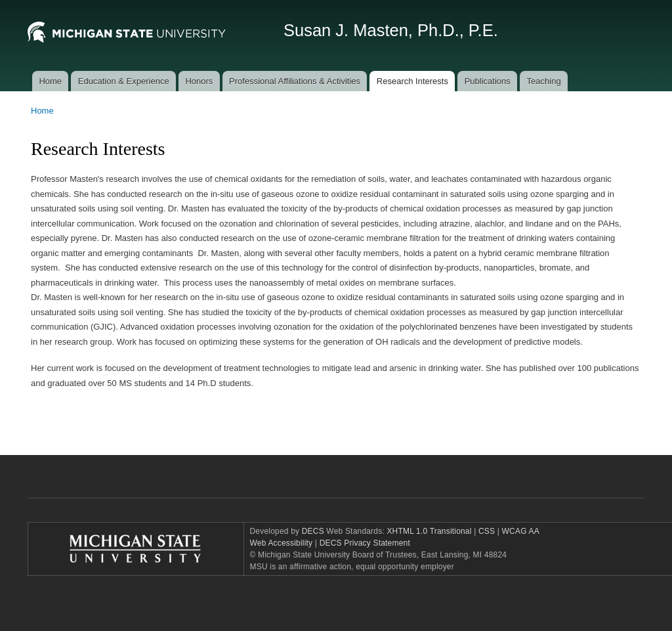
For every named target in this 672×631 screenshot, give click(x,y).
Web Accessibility (282, 543)
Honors (199, 81)
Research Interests (412, 81)
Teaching (544, 81)
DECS (313, 531)
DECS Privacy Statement (365, 543)
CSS (485, 531)
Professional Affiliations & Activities (295, 81)
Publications (488, 81)
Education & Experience (124, 81)
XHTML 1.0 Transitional (429, 531)
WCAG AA (521, 531)
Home (50, 81)
